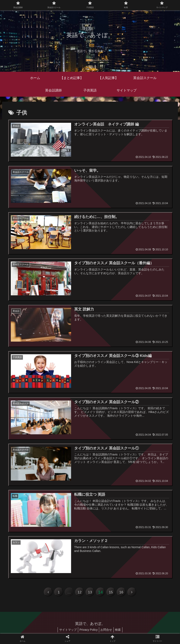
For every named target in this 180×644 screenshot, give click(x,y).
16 (124, 593)
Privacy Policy (88, 631)
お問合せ (107, 631)
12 (79, 593)
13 (90, 593)
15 (112, 593)
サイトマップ (66, 631)
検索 (120, 631)
